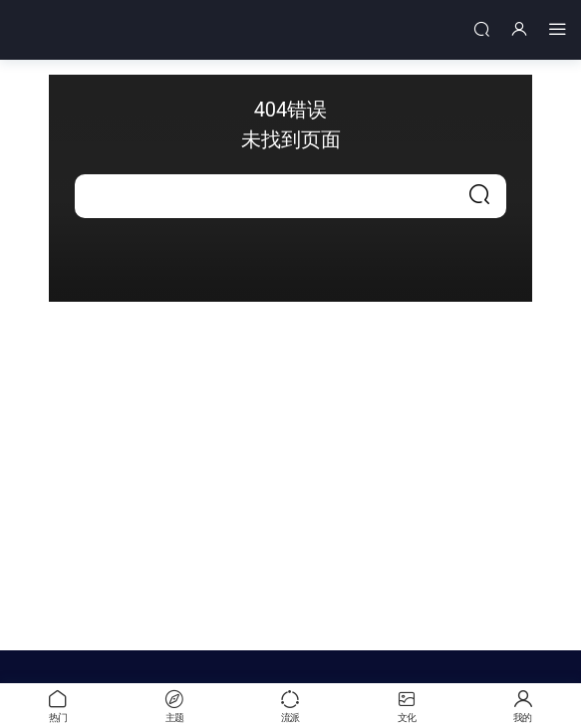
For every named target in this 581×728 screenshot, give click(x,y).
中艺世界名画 (85, 30)
